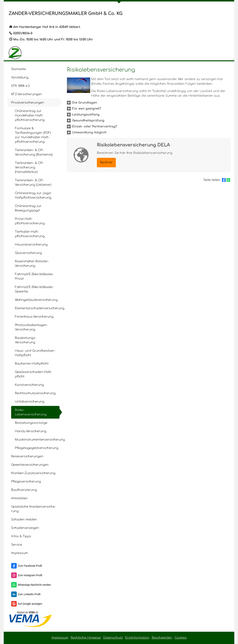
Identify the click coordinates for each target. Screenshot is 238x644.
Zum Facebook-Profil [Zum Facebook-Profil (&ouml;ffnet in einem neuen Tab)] (30, 566)
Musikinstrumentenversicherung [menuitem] (37, 440)
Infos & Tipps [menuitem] (21, 536)
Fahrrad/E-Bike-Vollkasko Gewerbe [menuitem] (34, 289)
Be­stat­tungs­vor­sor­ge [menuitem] (31, 423)
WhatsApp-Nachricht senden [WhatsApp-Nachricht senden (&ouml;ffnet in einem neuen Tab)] (34, 585)
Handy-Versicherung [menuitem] (31, 431)
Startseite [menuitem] (19, 69)
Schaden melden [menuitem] (24, 520)
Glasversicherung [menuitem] (28, 253)
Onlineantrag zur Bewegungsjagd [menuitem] (28, 208)
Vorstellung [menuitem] (20, 77)
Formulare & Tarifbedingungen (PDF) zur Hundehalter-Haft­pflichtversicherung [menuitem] (33, 135)
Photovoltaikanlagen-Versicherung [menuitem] (31, 327)
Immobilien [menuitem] (19, 498)
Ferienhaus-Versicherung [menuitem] (34, 317)
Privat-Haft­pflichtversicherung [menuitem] (30, 221)
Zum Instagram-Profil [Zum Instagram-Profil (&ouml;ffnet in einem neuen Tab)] (30, 575)
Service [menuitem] (17, 545)
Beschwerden (162, 638)
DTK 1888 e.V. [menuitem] (21, 86)
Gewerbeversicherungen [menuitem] (30, 465)
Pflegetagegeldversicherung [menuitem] (37, 448)
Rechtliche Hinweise (86, 638)
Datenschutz (113, 638)
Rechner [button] (106, 162)
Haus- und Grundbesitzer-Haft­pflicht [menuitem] (35, 353)
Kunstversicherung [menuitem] (29, 385)
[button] (85, 103)
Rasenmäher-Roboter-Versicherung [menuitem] (32, 264)
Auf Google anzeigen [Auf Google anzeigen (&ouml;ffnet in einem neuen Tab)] (30, 604)
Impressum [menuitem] (20, 553)
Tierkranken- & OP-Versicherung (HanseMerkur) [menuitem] (29, 167)
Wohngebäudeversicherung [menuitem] (36, 300)
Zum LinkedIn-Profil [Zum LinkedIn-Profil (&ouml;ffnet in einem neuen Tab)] (29, 594)
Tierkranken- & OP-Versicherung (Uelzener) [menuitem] (33, 183)
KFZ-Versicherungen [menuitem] (26, 94)
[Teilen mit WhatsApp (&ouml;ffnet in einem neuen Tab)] (228, 180)
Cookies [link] (181, 638)
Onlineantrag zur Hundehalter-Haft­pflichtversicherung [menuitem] (30, 115)
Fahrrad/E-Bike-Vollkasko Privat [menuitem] (34, 276)
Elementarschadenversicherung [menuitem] (37, 308)
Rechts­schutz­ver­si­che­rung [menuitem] (35, 393)
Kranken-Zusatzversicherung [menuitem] (33, 473)
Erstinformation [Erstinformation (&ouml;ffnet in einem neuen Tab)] (137, 638)
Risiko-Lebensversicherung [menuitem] (31, 412)
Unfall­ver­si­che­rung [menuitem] (30, 402)
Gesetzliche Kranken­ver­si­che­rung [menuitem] (33, 509)
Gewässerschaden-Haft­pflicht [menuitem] (33, 374)
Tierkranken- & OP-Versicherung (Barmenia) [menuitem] (34, 152)
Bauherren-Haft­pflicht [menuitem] (32, 364)
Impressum (60, 638)
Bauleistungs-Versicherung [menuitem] (25, 340)
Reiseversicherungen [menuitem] (27, 456)
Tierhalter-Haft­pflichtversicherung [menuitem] (30, 234)
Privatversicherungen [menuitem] (28, 103)
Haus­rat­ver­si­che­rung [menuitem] (31, 245)
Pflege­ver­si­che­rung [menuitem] (26, 482)
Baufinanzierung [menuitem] (24, 490)
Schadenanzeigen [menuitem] (25, 528)
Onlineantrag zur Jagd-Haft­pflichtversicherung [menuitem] (33, 195)
